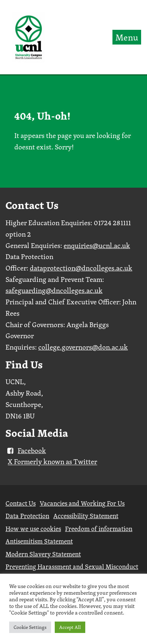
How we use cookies (33, 529)
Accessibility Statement (86, 516)
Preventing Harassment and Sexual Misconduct (72, 567)
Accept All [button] (70, 627)
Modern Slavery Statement (43, 554)
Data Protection (27, 516)
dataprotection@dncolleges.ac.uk (81, 268)
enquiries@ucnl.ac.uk (97, 245)
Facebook (26, 450)
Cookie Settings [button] (30, 627)
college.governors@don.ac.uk (83, 347)
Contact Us (21, 503)
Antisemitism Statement (39, 541)
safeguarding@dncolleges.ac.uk (54, 290)
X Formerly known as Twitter (52, 462)
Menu (127, 37)
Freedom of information (99, 529)
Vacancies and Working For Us (82, 503)
